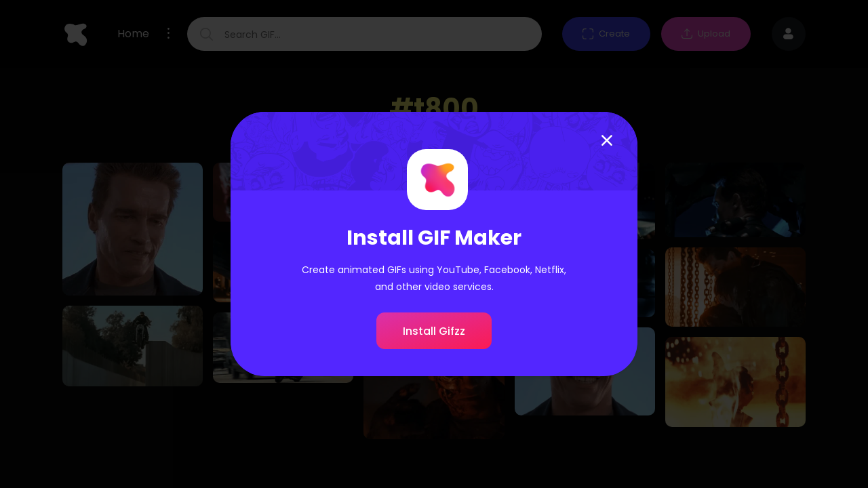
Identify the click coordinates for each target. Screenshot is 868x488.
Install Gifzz (434, 331)
